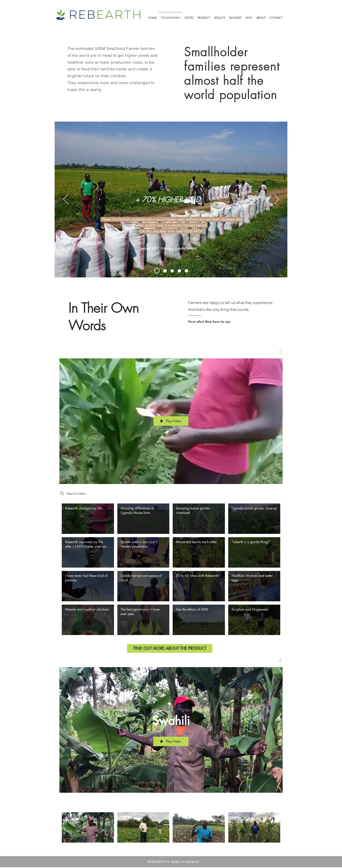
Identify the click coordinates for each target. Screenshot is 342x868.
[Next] (277, 199)
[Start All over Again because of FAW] (172, 271)
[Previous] (66, 199)
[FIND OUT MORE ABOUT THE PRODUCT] (170, 648)
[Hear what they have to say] (224, 322)
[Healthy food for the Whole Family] (179, 271)
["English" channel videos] (171, 571)
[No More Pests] (186, 271)
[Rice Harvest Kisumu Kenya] (157, 271)
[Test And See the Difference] (165, 271)
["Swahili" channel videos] (171, 831)
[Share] (278, 352)
